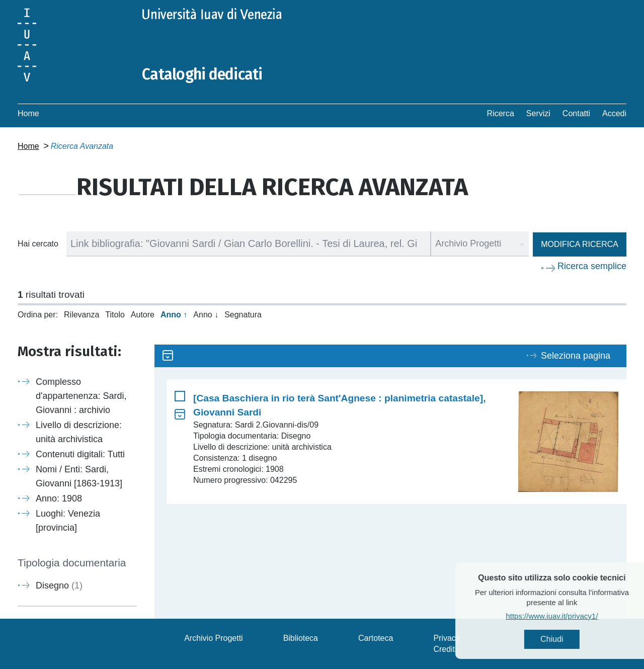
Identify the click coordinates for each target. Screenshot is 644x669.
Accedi (614, 113)
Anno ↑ (174, 315)
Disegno (59, 586)
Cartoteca (376, 638)
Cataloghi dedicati (202, 74)
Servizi (538, 113)
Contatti (576, 113)
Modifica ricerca (580, 244)
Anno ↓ (206, 315)
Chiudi (571, 639)
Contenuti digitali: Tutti (80, 454)
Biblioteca (301, 638)
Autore (143, 315)
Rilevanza (82, 315)
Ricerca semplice (592, 266)
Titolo (115, 315)
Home (28, 113)
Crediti (445, 649)
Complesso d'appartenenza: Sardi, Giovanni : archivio (81, 396)
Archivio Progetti (214, 638)
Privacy (446, 638)
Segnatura (243, 315)
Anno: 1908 (59, 498)
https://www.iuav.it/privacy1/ (571, 616)
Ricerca (501, 113)
